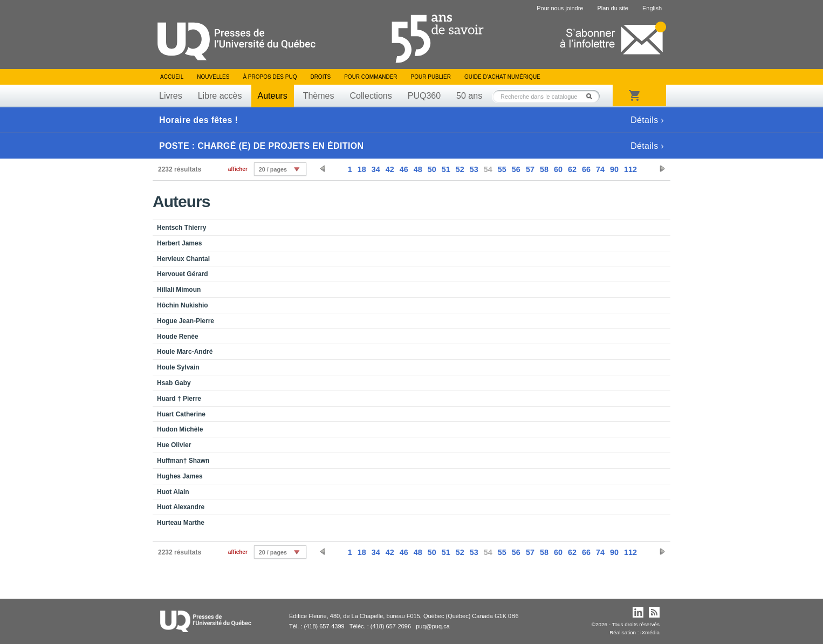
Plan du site (612, 8)
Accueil (172, 77)
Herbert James (179, 243)
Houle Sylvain (178, 367)
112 (630, 169)
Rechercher (592, 96)
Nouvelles (213, 77)
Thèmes (319, 96)
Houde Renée (178, 337)
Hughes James (180, 476)
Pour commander (371, 77)
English (652, 8)
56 (516, 169)
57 (530, 169)
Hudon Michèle (180, 429)
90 (614, 169)
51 (446, 169)
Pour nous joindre (560, 8)
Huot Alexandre (181, 507)
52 (460, 169)
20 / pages (273, 169)
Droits (320, 77)
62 (572, 169)
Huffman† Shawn (183, 461)
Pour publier (431, 77)
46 (404, 169)
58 (544, 169)
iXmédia (650, 632)
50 (432, 169)
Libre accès (220, 96)
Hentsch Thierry (181, 228)
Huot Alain (173, 492)
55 (502, 169)
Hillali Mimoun (179, 290)
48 (418, 169)
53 (474, 169)
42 (390, 169)
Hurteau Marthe (181, 523)
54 (488, 169)
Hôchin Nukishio (183, 305)
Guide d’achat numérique (502, 77)
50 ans (469, 96)
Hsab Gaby (174, 383)
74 (600, 169)
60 (558, 169)
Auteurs (273, 96)
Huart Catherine (181, 414)
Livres (171, 96)
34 (376, 169)
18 (362, 169)
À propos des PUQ (270, 77)
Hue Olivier (174, 445)
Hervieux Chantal (183, 259)
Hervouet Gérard (183, 274)
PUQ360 (424, 96)
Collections (371, 96)
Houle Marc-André (185, 352)
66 (586, 169)
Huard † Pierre (179, 399)
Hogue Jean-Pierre (186, 321)
